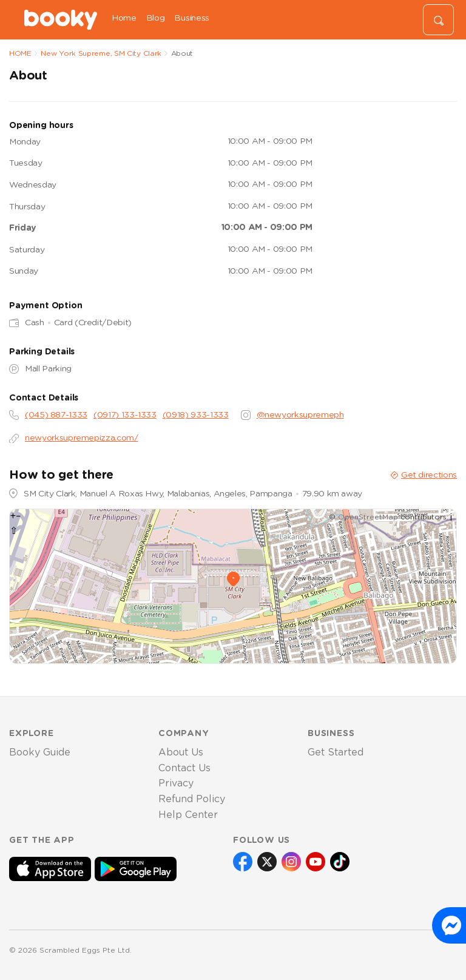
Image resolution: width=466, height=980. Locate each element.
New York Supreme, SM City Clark (101, 53)
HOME (20, 53)
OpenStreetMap (368, 517)
